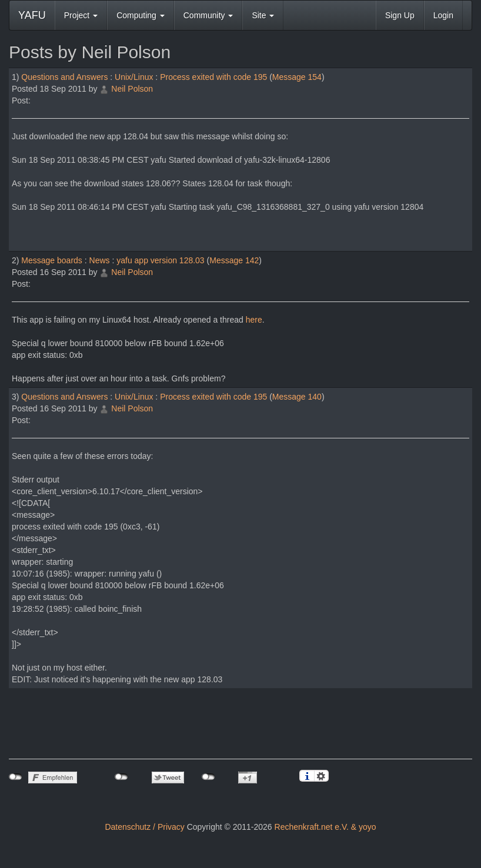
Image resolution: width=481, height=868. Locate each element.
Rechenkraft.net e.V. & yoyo (325, 827)
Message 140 (297, 397)
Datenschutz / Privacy (144, 827)
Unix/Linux (134, 77)
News (100, 260)
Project (81, 15)
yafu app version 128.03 (160, 260)
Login (443, 15)
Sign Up (400, 15)
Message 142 (234, 260)
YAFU (32, 15)
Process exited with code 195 (213, 77)
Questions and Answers (64, 77)
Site (263, 15)
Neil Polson (132, 89)
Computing (141, 15)
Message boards (52, 260)
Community (208, 15)
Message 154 (297, 77)
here (254, 320)
